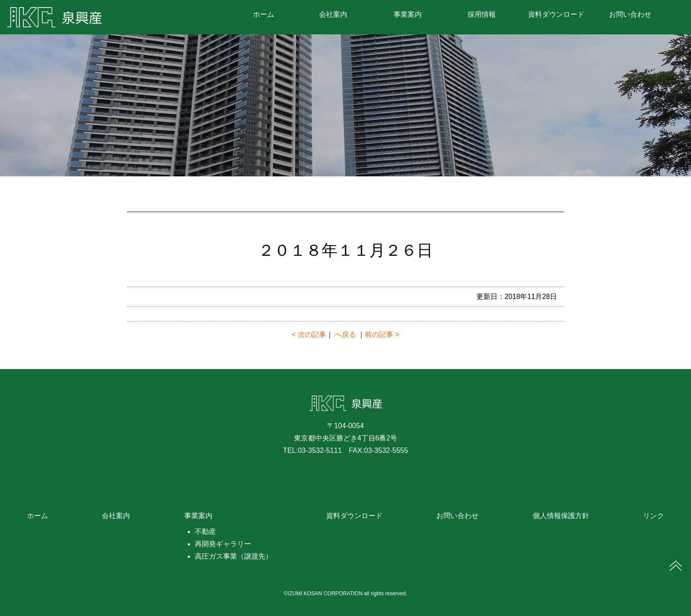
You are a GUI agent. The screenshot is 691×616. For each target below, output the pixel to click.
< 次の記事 (309, 334)
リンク (654, 516)
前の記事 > (382, 334)
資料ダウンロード (556, 15)
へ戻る (345, 334)
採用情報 (482, 15)
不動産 (205, 532)
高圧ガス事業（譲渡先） (234, 556)
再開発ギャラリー (223, 544)
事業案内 (408, 15)
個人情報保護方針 (561, 516)
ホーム (264, 15)
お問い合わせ (630, 15)
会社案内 (333, 15)
